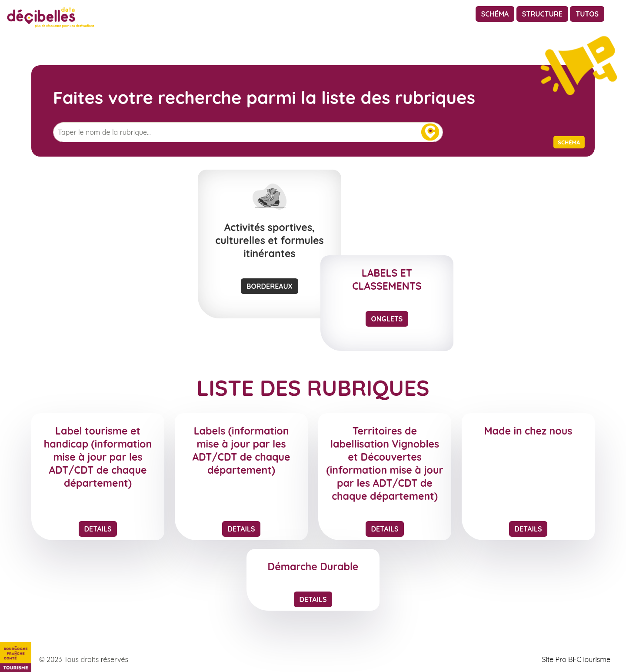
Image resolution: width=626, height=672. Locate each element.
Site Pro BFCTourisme (576, 659)
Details (98, 529)
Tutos (587, 14)
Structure (542, 14)
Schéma (495, 14)
